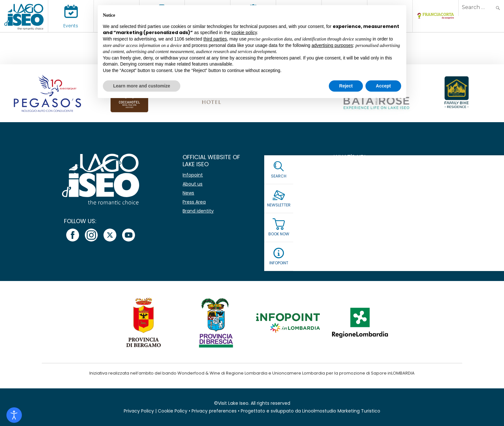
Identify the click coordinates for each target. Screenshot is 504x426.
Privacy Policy (139, 411)
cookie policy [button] (244, 32)
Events (71, 26)
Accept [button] (383, 86)
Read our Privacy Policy (361, 225)
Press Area (194, 202)
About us (193, 184)
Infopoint (193, 175)
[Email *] (403, 192)
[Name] (403, 174)
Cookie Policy (173, 411)
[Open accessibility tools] (14, 415)
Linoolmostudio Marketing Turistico (341, 411)
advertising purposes (332, 45)
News (188, 193)
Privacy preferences (214, 411)
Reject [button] (346, 86)
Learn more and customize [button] (142, 86)
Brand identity (198, 211)
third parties (215, 39)
